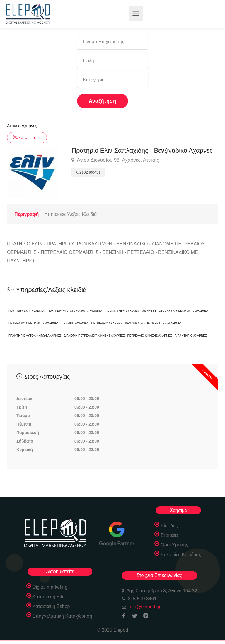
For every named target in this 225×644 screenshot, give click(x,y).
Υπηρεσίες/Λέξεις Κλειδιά (71, 214)
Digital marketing (50, 587)
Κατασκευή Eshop (51, 606)
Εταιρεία (169, 535)
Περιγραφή (27, 214)
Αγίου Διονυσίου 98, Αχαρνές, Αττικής (115, 160)
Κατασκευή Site (49, 597)
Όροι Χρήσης (174, 545)
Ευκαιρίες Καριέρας (181, 555)
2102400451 (88, 172)
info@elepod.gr (145, 607)
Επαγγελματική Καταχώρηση (62, 616)
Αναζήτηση (103, 101)
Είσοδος (169, 526)
